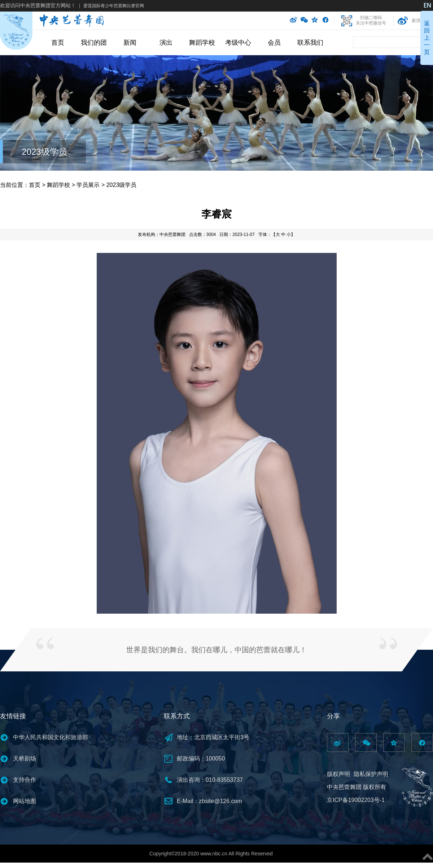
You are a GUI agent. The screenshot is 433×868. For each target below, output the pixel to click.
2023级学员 (44, 152)
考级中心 (238, 43)
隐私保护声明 (371, 774)
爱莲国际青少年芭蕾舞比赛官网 (114, 6)
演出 (166, 43)
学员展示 (88, 185)
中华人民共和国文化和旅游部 (51, 737)
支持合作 (25, 780)
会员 (274, 43)
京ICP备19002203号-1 (356, 800)
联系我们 (310, 43)
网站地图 (25, 801)
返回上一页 (427, 38)
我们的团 (94, 43)
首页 (58, 43)
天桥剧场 (25, 759)
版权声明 (338, 774)
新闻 (130, 43)
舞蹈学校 (202, 43)
